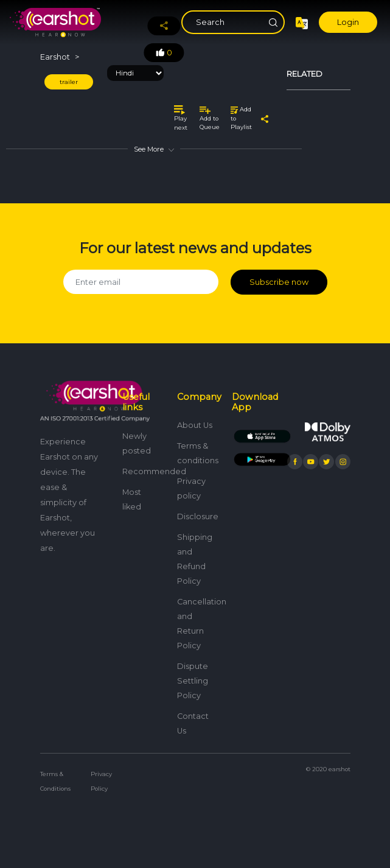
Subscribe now (279, 282)
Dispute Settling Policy (193, 681)
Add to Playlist (241, 118)
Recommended (154, 471)
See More (154, 149)
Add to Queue (210, 119)
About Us (195, 425)
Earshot (55, 57)
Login (348, 22)
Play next (181, 118)
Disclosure (198, 516)
